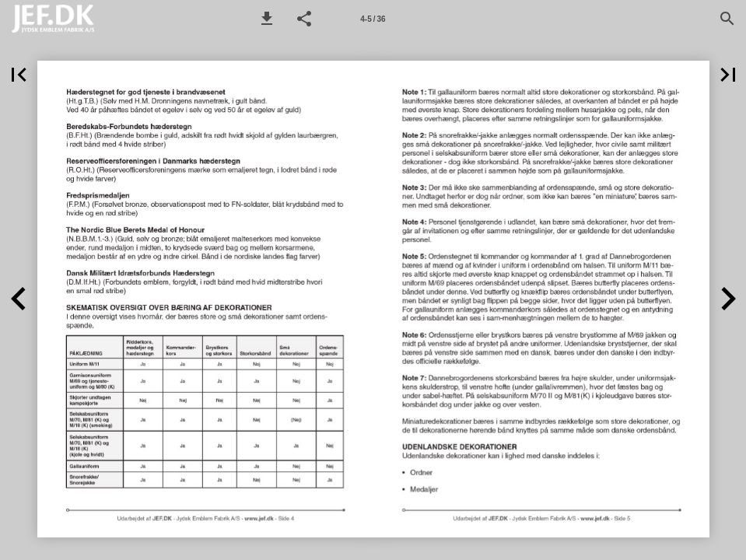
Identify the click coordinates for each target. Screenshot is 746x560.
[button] (267, 19)
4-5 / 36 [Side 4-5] (373, 19)
